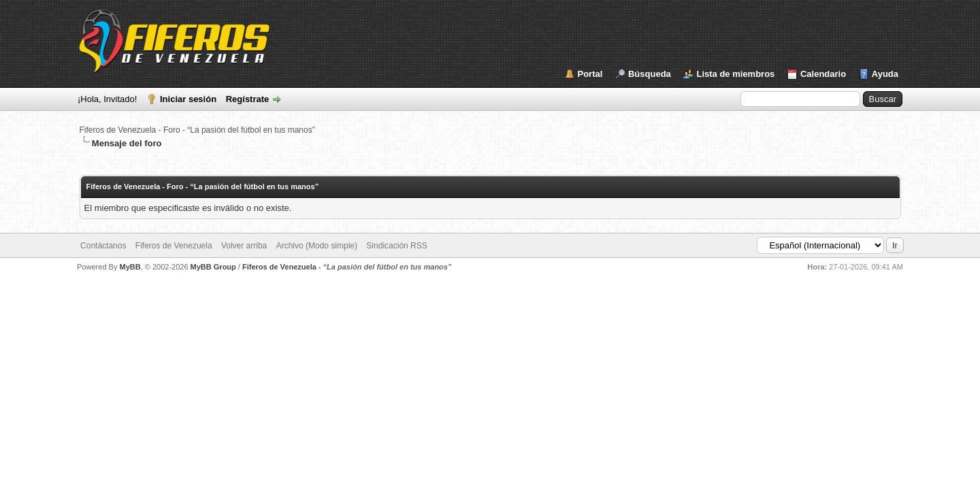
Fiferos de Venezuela (174, 246)
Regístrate (248, 99)
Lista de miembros (735, 74)
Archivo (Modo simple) (317, 246)
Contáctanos (103, 246)
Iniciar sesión (188, 99)
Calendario (823, 74)
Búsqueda (650, 74)
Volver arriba (244, 246)
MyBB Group (213, 267)
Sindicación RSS (396, 246)
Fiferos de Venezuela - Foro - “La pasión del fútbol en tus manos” (197, 130)
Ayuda (885, 74)
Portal (590, 74)
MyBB (130, 267)
